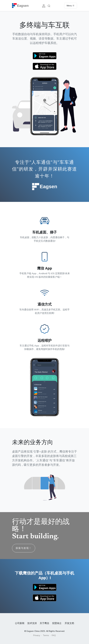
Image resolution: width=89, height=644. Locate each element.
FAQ (54, 635)
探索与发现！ (24, 548)
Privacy (37, 635)
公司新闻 (20, 623)
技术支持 (32, 623)
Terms (46, 635)
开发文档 (69, 623)
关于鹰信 (44, 623)
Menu (71, 6)
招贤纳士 (57, 623)
